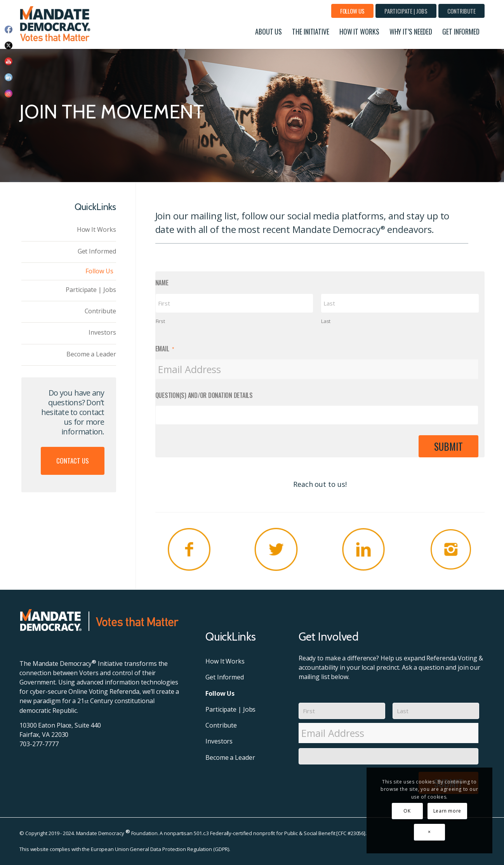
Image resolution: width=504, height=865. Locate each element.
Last (326, 321)
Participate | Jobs (406, 11)
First (160, 321)
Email (165, 349)
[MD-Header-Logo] (57, 24)
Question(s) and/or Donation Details (204, 395)
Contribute (461, 11)
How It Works (96, 229)
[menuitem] (352, 11)
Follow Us (352, 11)
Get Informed (97, 251)
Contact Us (73, 461)
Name (162, 283)
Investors (102, 332)
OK (407, 811)
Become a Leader (91, 354)
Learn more (447, 811)
